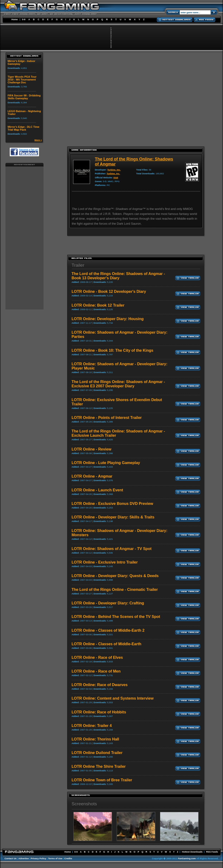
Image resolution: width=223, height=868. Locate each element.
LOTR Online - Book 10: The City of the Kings (112, 350)
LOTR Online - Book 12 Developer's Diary (109, 292)
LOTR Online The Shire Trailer (99, 766)
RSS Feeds (212, 852)
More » (38, 140)
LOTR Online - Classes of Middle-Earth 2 (108, 630)
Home (15, 19)
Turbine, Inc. (114, 170)
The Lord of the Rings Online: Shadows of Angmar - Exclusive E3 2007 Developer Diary (118, 384)
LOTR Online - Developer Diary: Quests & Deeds (115, 576)
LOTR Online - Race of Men (96, 671)
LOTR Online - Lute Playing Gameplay (106, 463)
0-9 (24, 19)
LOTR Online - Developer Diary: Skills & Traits (113, 517)
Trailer (78, 265)
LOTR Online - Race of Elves (97, 657)
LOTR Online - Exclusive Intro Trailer (105, 562)
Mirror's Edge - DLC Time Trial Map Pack (24, 128)
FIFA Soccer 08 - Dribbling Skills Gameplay (24, 97)
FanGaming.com (187, 858)
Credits (68, 858)
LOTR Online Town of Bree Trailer (102, 780)
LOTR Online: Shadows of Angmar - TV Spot (111, 549)
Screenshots (84, 804)
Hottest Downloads (192, 852)
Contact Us (11, 858)
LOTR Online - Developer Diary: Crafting (108, 603)
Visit (116, 178)
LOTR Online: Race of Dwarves (100, 685)
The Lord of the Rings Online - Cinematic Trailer (115, 590)
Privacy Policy (38, 858)
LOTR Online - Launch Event (97, 490)
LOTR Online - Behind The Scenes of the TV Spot (116, 617)
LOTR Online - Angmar (92, 476)
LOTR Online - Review (91, 449)
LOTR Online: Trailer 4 (92, 726)
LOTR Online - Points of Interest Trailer (107, 418)
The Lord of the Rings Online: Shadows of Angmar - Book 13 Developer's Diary (118, 276)
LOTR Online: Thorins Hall (95, 739)
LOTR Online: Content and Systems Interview (113, 698)
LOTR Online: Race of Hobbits (99, 712)
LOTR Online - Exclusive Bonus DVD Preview (112, 504)
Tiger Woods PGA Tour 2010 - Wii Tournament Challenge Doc (22, 80)
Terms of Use (55, 858)
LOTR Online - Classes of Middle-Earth (106, 644)
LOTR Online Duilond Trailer (97, 753)
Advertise (24, 858)
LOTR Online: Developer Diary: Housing (108, 319)
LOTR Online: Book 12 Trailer (98, 305)
